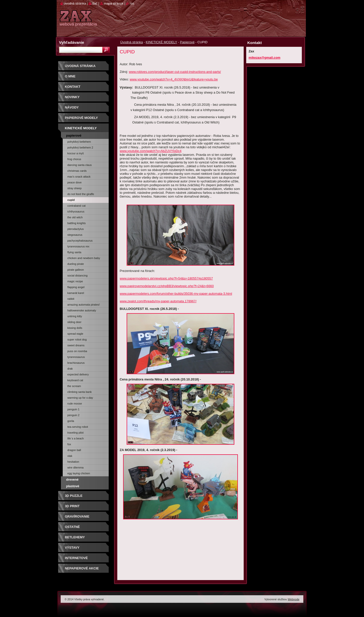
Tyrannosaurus (76, 357)
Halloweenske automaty (82, 310)
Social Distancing (78, 275)
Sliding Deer (75, 322)
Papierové (187, 42)
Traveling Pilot (76, 433)
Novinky (72, 97)
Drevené (72, 480)
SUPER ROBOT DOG (77, 339)
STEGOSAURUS (75, 235)
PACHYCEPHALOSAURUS (80, 241)
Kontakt (73, 87)
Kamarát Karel (76, 293)
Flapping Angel (76, 287)
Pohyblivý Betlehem (79, 142)
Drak (70, 369)
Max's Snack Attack (79, 177)
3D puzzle (74, 496)
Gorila (71, 421)
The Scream (74, 386)
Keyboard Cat (75, 380)
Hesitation (73, 462)
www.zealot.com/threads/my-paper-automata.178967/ (158, 301)
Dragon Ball (74, 450)
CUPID (71, 200)
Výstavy (72, 548)
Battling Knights (77, 223)
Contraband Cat (77, 206)
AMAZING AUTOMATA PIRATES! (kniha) (84, 305)
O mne (70, 76)
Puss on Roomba (77, 351)
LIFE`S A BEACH (76, 438)
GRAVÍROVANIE (77, 516)
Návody (72, 107)
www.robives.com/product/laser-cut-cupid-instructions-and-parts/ (175, 72)
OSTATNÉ (72, 527)
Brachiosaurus (76, 363)
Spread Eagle (75, 334)
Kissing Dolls (75, 328)
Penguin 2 (74, 415)
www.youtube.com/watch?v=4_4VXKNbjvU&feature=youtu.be (174, 79)
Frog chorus (74, 159)
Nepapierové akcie (82, 568)
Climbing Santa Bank (80, 392)
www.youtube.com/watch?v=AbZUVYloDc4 (151, 151)
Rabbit (71, 299)
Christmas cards (77, 171)
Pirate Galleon (76, 270)
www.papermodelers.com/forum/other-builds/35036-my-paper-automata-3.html (176, 294)
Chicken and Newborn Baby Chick (84, 259)
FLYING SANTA (74, 252)
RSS (132, 3)
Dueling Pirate (76, 264)
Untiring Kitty (75, 316)
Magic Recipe (75, 281)
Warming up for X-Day (80, 398)
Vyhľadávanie (72, 42)
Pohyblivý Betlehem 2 (80, 147)
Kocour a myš (76, 153)
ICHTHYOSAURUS (76, 211)
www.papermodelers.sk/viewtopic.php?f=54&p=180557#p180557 (166, 278)
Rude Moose (75, 403)
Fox (69, 444)
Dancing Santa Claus (80, 165)
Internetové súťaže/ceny (76, 560)
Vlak (70, 456)
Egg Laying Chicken (79, 473)
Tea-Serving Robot (78, 427)
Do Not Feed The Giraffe (81, 194)
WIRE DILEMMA (76, 467)
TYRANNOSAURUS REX (78, 246)
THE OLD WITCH (75, 217)
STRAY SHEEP (75, 188)
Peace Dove (75, 182)
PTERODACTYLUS (76, 229)
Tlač (95, 3)
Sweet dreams (76, 345)
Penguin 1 (74, 409)
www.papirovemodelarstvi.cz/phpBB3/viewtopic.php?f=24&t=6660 (167, 286)
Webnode (293, 599)
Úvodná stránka (132, 42)
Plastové (73, 486)
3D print (72, 506)
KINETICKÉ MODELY (162, 42)
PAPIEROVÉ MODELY (82, 118)
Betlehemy (75, 537)
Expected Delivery (78, 374)
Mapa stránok (114, 3)
